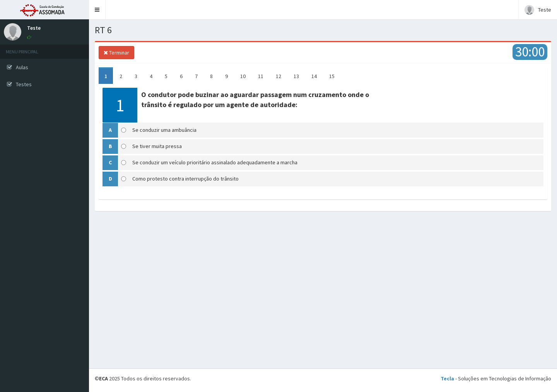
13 (296, 76)
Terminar (116, 53)
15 (332, 76)
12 (278, 76)
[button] (97, 10)
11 (261, 76)
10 (243, 76)
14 (314, 76)
